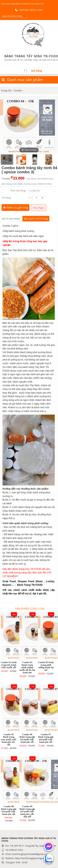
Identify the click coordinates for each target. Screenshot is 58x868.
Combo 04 (34, 191)
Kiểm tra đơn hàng (12, 16)
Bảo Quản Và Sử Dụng (36, 218)
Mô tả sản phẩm (11, 219)
